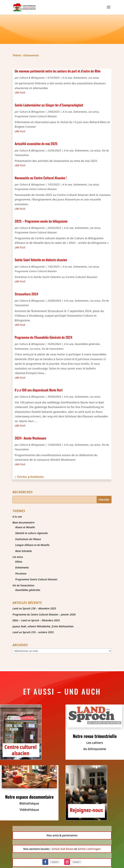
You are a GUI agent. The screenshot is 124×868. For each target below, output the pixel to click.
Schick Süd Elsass (63, 849)
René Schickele (23, 551)
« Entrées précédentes (29, 477)
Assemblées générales (87, 344)
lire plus (20, 93)
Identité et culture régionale (31, 533)
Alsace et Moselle (25, 527)
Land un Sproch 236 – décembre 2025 (34, 608)
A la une (67, 78)
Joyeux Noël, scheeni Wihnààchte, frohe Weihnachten (43, 626)
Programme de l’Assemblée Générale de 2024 (43, 337)
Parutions (21, 573)
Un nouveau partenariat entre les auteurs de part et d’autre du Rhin (58, 71)
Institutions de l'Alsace (28, 539)
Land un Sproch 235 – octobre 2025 (33, 632)
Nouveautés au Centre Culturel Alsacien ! (41, 178)
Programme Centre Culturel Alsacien (36, 116)
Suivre (55, 862)
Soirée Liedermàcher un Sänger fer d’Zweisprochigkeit (49, 105)
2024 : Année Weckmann (30, 438)
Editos (19, 562)
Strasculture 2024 (26, 294)
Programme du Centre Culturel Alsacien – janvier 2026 (44, 614)
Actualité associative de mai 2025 (36, 144)
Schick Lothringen (89, 849)
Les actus (94, 78)
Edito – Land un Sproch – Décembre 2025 (36, 620)
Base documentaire (23, 522)
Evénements (80, 78)
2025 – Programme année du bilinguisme (41, 221)
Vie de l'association (53, 349)
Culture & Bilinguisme (32, 78)
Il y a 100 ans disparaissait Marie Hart (39, 390)
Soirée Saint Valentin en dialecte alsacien (41, 260)
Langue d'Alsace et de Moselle (32, 545)
